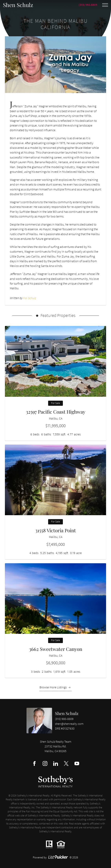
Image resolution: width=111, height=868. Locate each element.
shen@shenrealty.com (69, 724)
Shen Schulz (67, 713)
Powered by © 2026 (55, 857)
